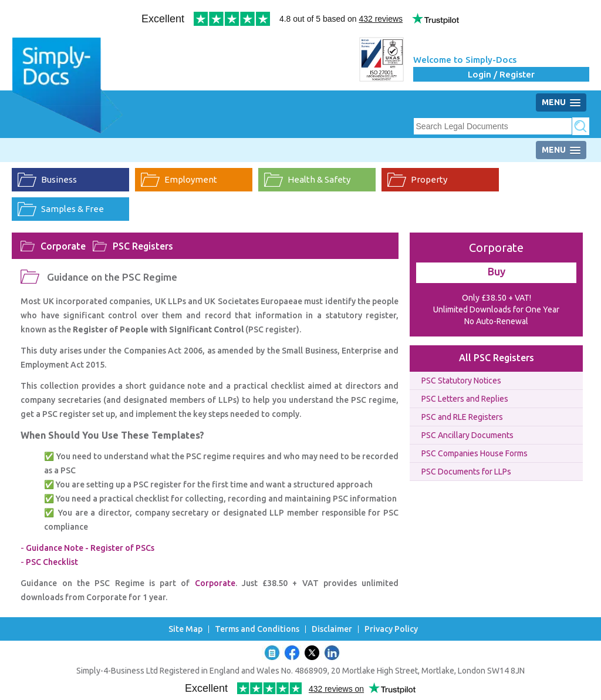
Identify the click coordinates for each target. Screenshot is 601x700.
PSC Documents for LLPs (466, 472)
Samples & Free (72, 209)
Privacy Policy (391, 629)
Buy (497, 271)
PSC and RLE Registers (462, 417)
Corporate (63, 246)
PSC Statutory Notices (461, 381)
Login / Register (501, 74)
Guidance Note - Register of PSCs (90, 548)
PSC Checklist (52, 562)
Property (429, 179)
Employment (191, 179)
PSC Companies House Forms (475, 453)
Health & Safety (319, 179)
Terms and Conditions (257, 629)
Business (59, 179)
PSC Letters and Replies (465, 399)
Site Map (185, 629)
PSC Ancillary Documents (467, 435)
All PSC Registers (497, 358)
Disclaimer (332, 629)
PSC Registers (143, 246)
